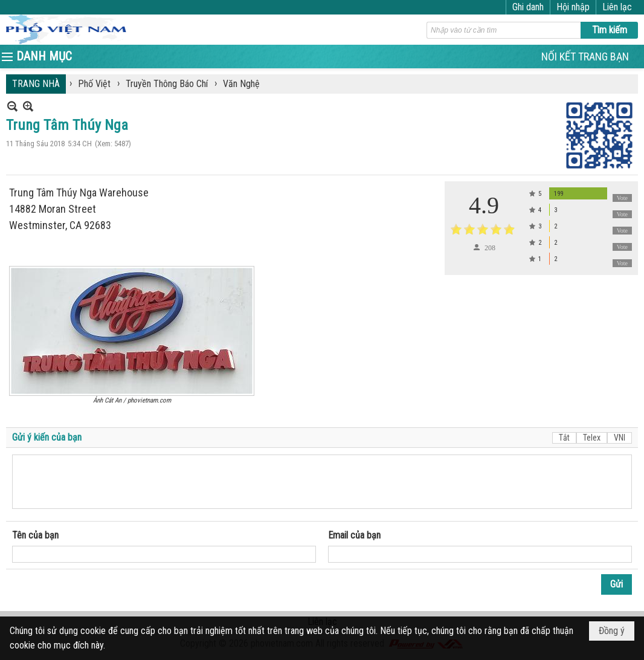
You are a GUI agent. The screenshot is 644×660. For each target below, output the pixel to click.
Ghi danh (528, 7)
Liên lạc (617, 7)
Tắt (564, 438)
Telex (592, 438)
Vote (622, 198)
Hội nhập (573, 7)
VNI (620, 438)
